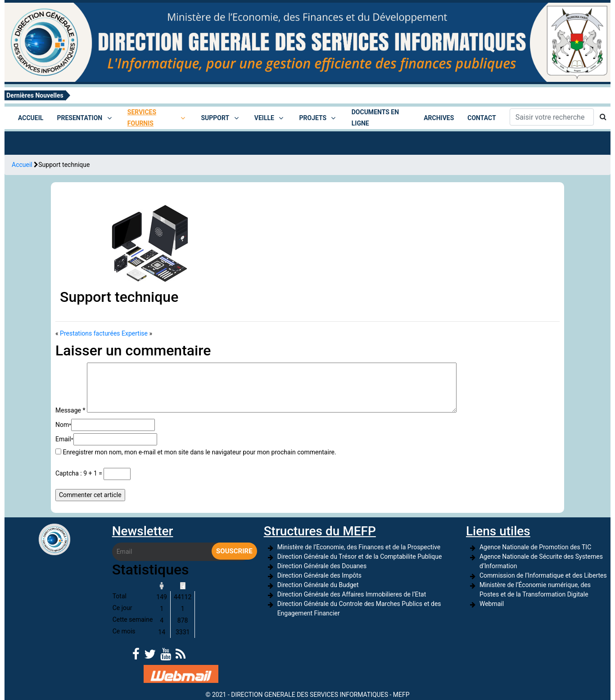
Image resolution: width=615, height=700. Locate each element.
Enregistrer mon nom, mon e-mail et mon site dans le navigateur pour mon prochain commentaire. (199, 452)
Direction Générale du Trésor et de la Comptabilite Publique (360, 556)
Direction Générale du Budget (318, 585)
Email (64, 439)
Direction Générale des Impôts (319, 575)
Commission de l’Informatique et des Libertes (543, 575)
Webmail (492, 604)
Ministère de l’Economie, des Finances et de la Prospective (359, 547)
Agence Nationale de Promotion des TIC (535, 547)
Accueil (22, 165)
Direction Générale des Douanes (322, 566)
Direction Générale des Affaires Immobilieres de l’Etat (352, 594)
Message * (70, 410)
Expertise (135, 333)
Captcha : (69, 473)
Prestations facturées (90, 333)
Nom (63, 425)
